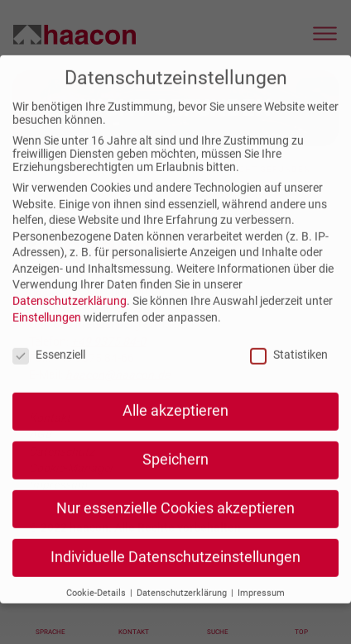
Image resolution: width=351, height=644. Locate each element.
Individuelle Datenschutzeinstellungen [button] (175, 569)
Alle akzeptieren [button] (175, 422)
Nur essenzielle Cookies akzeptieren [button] (175, 520)
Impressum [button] (261, 604)
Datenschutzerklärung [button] (183, 604)
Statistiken (289, 365)
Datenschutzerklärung (70, 312)
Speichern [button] (175, 471)
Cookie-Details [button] (97, 604)
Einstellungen (47, 328)
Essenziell (49, 365)
